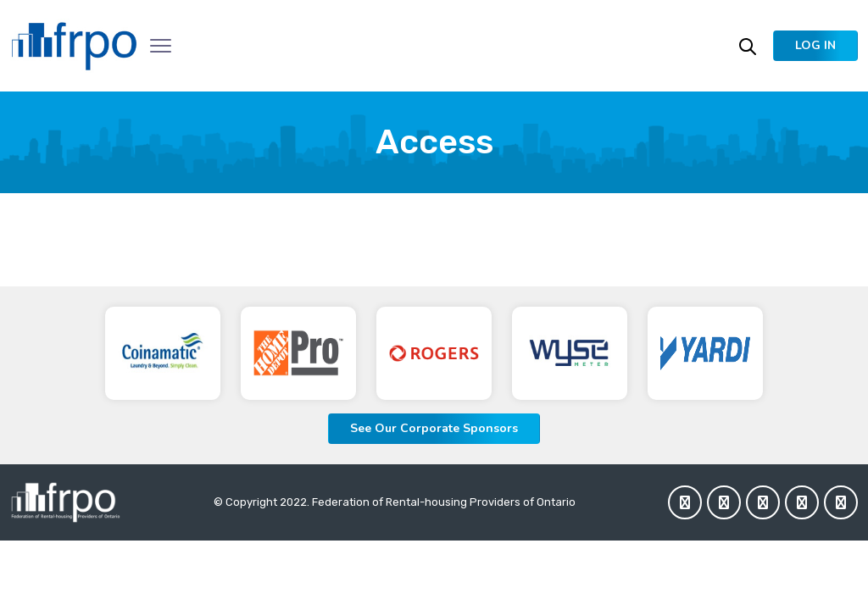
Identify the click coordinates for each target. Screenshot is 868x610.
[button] (815, 46)
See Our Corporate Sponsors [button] (434, 428)
